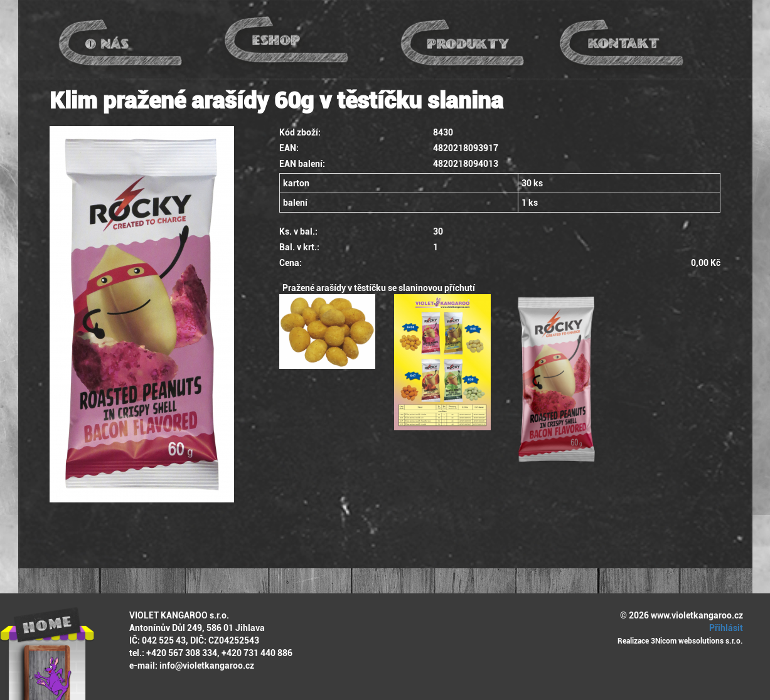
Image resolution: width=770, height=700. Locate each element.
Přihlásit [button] (724, 628)
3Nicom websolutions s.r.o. (697, 641)
